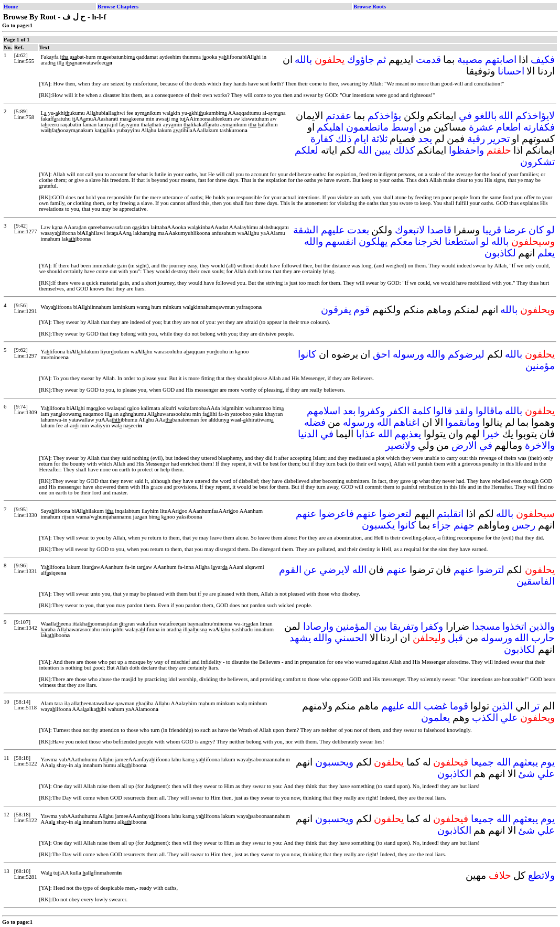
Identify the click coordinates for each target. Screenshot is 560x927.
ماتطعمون (367, 127)
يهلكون (373, 241)
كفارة (322, 139)
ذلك (343, 139)
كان (536, 230)
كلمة (422, 411)
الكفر (399, 411)
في (465, 116)
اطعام (508, 127)
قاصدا (439, 230)
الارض (464, 445)
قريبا (492, 230)
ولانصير (400, 445)
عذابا (366, 434)
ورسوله (408, 354)
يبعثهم (525, 762)
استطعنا (461, 241)
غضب (435, 706)
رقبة (476, 139)
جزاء (441, 525)
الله (506, 116)
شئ (526, 774)
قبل (455, 638)
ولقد (464, 411)
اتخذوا (514, 626)
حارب (543, 638)
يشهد (300, 638)
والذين (542, 626)
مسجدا (486, 626)
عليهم (333, 230)
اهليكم (330, 127)
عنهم (366, 514)
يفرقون (336, 310)
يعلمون (435, 718)
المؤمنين (353, 626)
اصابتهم (501, 60)
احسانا (511, 71)
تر (536, 706)
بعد (349, 411)
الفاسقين (536, 581)
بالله (303, 60)
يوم (548, 762)
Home (11, 7)
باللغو (486, 116)
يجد (425, 139)
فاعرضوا (336, 514)
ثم (381, 60)
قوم (362, 310)
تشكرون (537, 162)
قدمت (428, 60)
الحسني (351, 638)
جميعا (482, 762)
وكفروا (371, 411)
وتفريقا (404, 626)
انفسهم (341, 241)
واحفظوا (466, 150)
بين (380, 626)
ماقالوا (489, 411)
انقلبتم (450, 514)
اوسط (404, 127)
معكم (401, 241)
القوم (290, 570)
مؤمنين (540, 366)
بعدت (358, 230)
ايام (361, 139)
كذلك (404, 150)
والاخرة (540, 445)
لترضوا (491, 570)
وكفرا (432, 626)
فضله (315, 422)
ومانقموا (462, 422)
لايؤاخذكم (535, 116)
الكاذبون (454, 774)
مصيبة (470, 60)
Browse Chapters (118, 7)
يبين (383, 150)
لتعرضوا (395, 514)
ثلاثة (379, 139)
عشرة (481, 127)
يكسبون (378, 525)
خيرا (491, 434)
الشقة (306, 230)
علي (509, 718)
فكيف (543, 60)
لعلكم (306, 150)
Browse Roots (370, 7)
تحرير (499, 139)
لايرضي (335, 570)
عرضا (515, 230)
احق (381, 354)
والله (314, 241)
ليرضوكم (466, 354)
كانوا (307, 354)
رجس (524, 525)
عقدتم (338, 116)
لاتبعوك (410, 230)
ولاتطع (541, 875)
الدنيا (308, 434)
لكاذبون (500, 253)
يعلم (546, 253)
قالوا (443, 411)
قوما (459, 706)
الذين (502, 706)
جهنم (464, 525)
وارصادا (318, 626)
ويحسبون (334, 762)
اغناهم (406, 422)
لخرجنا (428, 241)
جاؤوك (361, 60)
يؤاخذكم (384, 116)
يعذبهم (408, 434)
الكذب (485, 718)
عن (310, 570)
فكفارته (539, 127)
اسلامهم (324, 411)
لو (551, 230)
